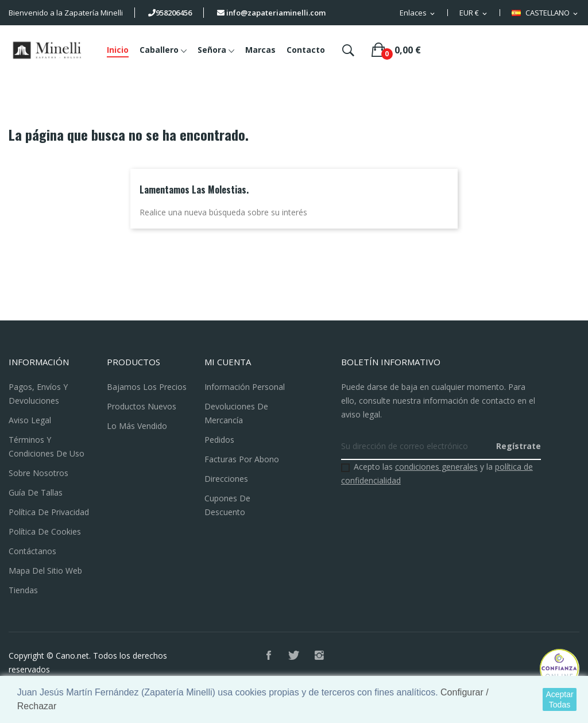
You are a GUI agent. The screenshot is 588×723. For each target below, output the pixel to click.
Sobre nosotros (38, 473)
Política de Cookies (45, 531)
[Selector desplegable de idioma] (546, 13)
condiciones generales (436, 467)
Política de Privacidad (49, 512)
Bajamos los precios (147, 387)
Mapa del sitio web (45, 571)
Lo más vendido (137, 426)
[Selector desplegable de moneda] (474, 13)
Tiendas (23, 590)
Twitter (294, 656)
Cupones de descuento (227, 505)
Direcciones (226, 479)
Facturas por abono (242, 459)
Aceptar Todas (559, 699)
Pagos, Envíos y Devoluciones (38, 394)
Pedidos (219, 440)
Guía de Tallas (36, 492)
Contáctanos (32, 551)
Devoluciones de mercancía (236, 413)
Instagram (319, 656)
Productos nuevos (142, 406)
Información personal (245, 387)
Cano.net (72, 656)
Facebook (269, 656)
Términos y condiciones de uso (47, 446)
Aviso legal (30, 420)
